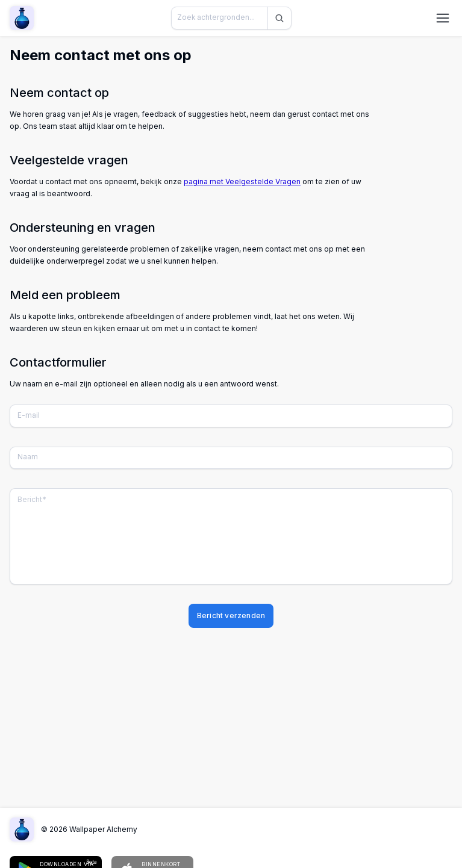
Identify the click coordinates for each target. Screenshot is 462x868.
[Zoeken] (279, 18)
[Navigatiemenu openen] (443, 18)
